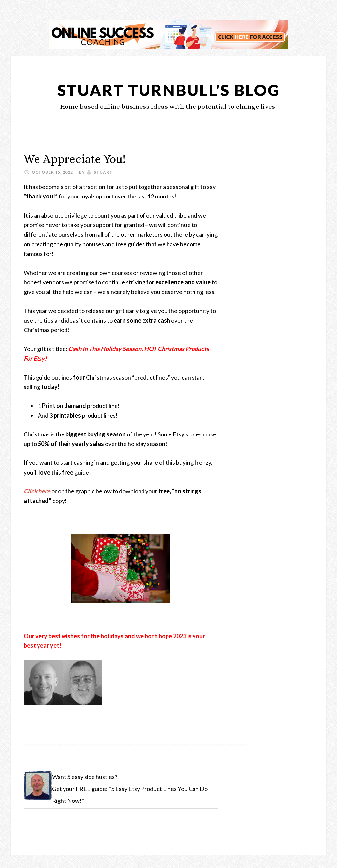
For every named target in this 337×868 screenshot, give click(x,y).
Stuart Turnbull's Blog (169, 90)
